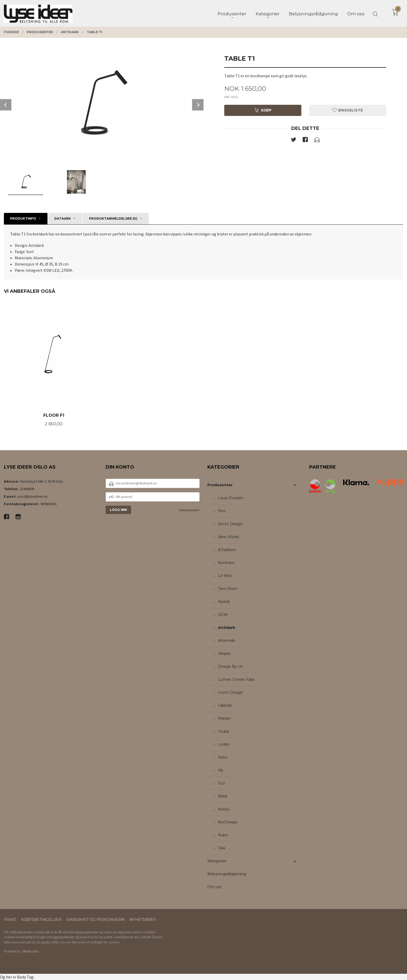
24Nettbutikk (30, 951)
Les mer (66, 942)
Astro (223, 757)
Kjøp (263, 110)
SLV (222, 783)
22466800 (27, 489)
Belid (223, 796)
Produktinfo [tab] (23, 218)
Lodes (224, 744)
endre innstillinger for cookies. (99, 942)
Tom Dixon (228, 589)
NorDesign (228, 822)
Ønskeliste (348, 110)
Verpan (224, 654)
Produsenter (220, 485)
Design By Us (230, 666)
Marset (224, 718)
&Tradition (227, 550)
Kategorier (217, 861)
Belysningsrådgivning (227, 874)
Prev (6, 105)
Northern (226, 563)
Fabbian (225, 705)
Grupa (223, 731)
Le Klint (225, 576)
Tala (222, 848)
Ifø (221, 770)
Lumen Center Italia (236, 679)
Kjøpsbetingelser (41, 920)
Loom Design (230, 692)
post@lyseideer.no (33, 496)
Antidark (227, 628)
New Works (229, 537)
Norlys (224, 809)
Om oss (214, 887)
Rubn (223, 835)
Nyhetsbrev (143, 920)
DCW (223, 615)
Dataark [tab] (63, 218)
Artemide (227, 641)
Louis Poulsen (231, 498)
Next (198, 105)
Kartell (224, 602)
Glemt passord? (189, 510)
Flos (222, 511)
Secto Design (230, 524)
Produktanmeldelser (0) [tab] (113, 218)
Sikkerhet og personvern (96, 920)
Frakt (10, 920)
